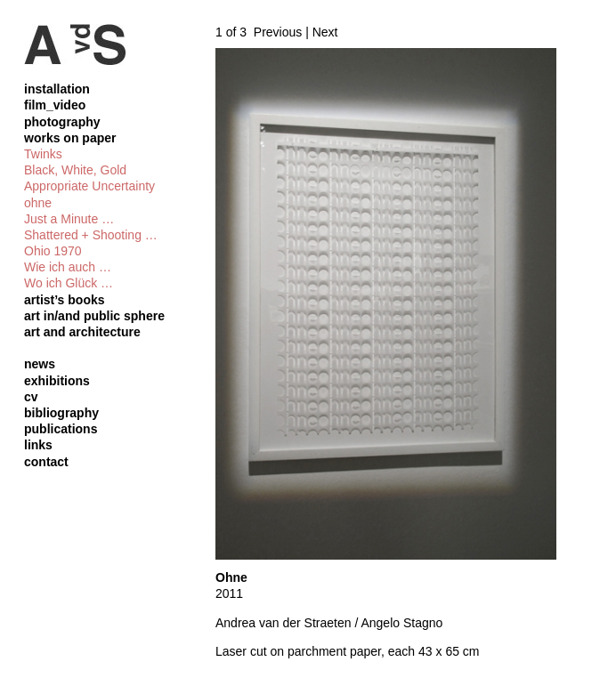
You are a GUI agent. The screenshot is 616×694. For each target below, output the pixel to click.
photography (62, 122)
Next (325, 32)
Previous (278, 32)
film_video (55, 105)
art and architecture (82, 332)
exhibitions (57, 381)
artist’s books (65, 300)
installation (57, 89)
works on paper (70, 138)
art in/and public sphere (94, 316)
